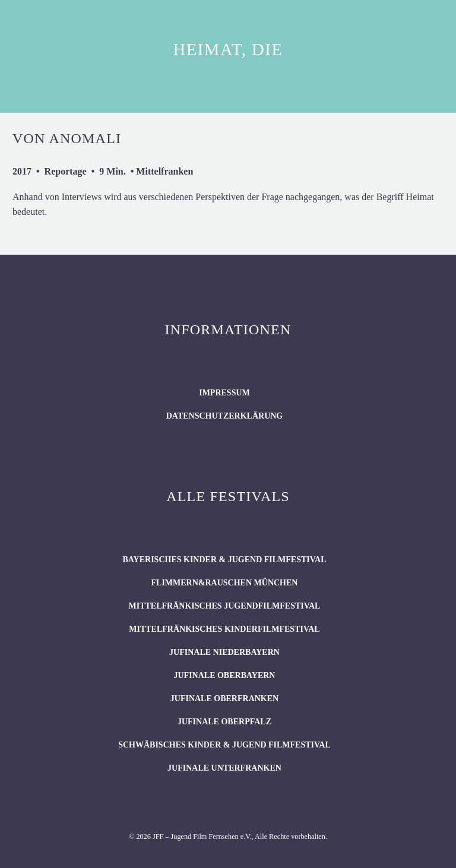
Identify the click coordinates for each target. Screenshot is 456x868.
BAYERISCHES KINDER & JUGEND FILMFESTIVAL (224, 560)
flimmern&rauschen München (225, 583)
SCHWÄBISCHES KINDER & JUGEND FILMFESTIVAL (224, 745)
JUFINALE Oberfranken (224, 698)
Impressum (224, 393)
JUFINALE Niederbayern (224, 652)
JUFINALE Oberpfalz (224, 722)
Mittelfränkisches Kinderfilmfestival (224, 629)
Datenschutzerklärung (225, 416)
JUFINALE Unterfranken (224, 768)
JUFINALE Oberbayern (224, 675)
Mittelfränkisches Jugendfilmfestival (224, 606)
